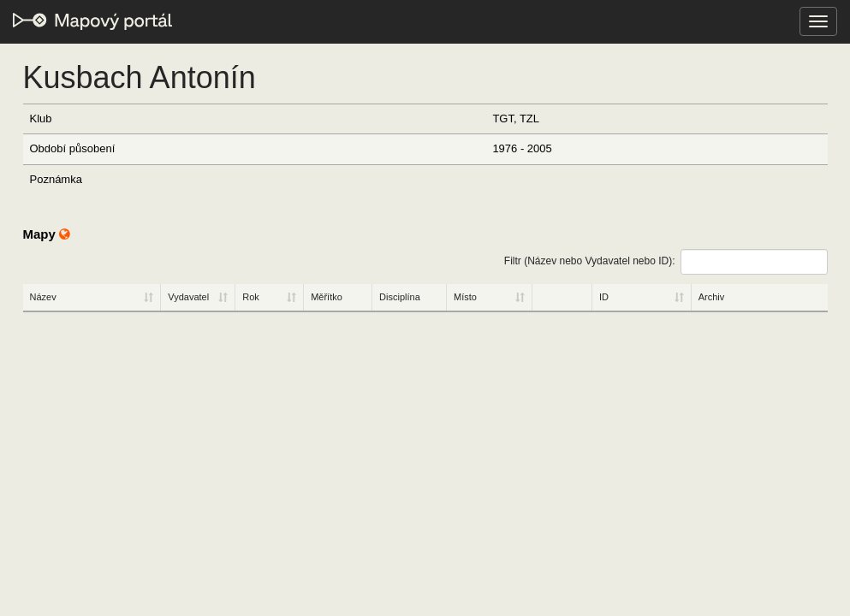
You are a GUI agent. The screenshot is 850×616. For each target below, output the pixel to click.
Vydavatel (188, 297)
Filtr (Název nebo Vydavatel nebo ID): (666, 262)
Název (43, 297)
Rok (251, 297)
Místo (465, 297)
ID (604, 297)
